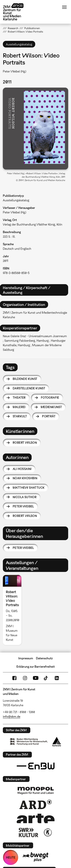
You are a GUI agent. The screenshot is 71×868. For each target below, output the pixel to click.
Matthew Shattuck (29, 488)
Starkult (20, 416)
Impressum (26, 658)
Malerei (19, 407)
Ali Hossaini (22, 469)
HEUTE (11, 857)
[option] (14, 610)
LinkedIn (57, 678)
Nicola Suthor (25, 497)
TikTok (46, 678)
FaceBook (14, 678)
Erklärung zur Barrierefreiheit (36, 667)
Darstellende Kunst (29, 388)
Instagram (25, 678)
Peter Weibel (23, 506)
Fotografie (50, 397)
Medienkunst (51, 407)
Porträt (49, 416)
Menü (64, 7)
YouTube (36, 678)
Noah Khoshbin (25, 478)
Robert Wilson (25, 443)
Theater (19, 397)
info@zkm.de (12, 716)
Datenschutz (44, 658)
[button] (35, 129)
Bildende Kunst (25, 379)
